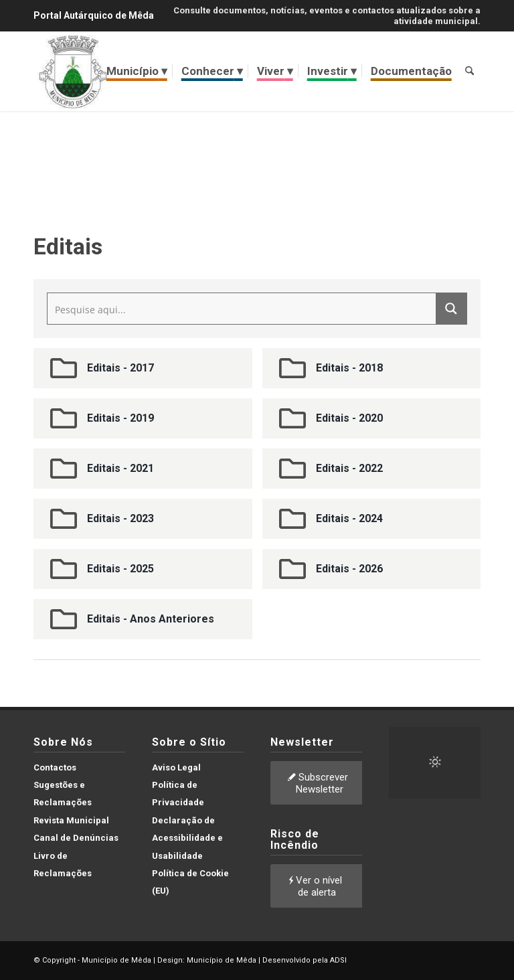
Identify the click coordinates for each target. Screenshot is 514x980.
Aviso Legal (176, 767)
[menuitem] (137, 71)
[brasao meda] (73, 71)
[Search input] (242, 309)
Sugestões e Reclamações (63, 794)
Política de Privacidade (178, 794)
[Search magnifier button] (451, 309)
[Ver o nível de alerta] (317, 886)
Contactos (55, 767)
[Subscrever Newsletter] (319, 783)
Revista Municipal (71, 820)
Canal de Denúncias (76, 838)
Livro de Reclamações (63, 865)
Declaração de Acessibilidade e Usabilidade (187, 838)
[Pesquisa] (469, 71)
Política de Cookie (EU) (190, 882)
